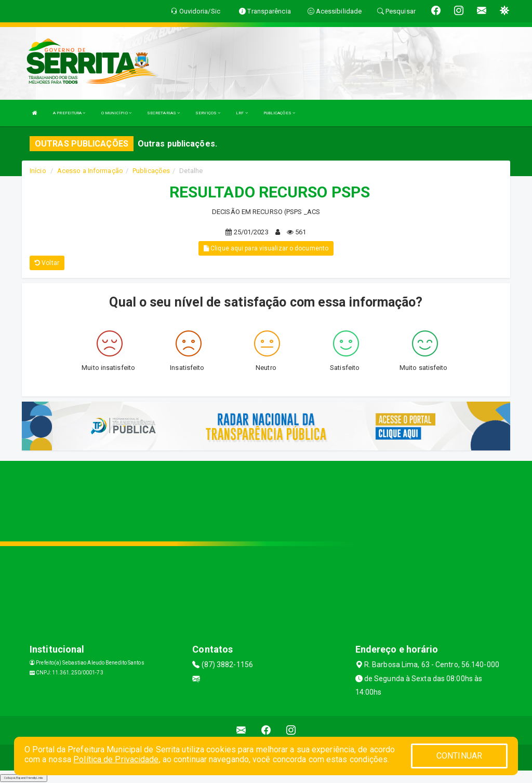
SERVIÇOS (208, 113)
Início (38, 171)
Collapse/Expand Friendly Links (24, 778)
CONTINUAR (459, 756)
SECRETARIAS (163, 113)
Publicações (151, 171)
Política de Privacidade (116, 759)
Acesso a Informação (90, 171)
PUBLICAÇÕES (279, 113)
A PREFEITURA (69, 113)
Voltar (47, 263)
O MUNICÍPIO (116, 113)
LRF (242, 113)
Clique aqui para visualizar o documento (266, 248)
